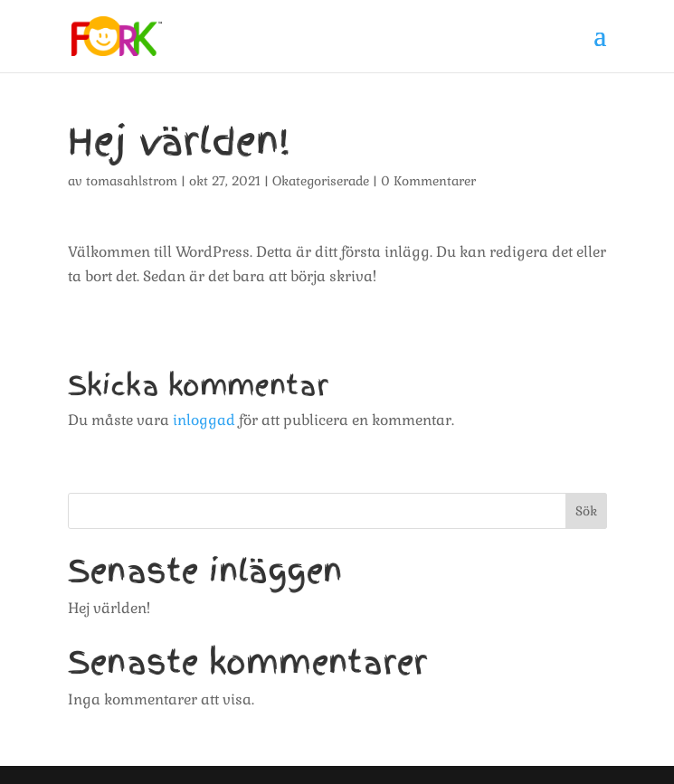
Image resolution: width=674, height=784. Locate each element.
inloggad (204, 420)
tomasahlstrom (132, 181)
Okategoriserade (321, 181)
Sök (586, 511)
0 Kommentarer (428, 181)
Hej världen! (109, 608)
